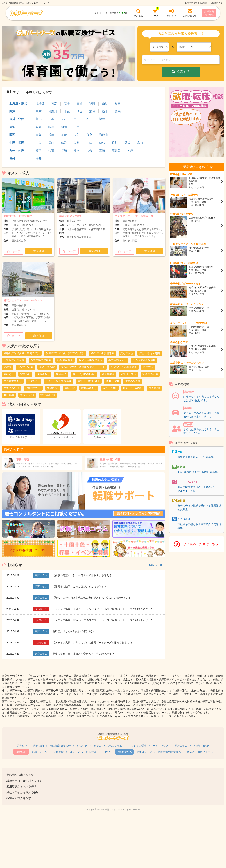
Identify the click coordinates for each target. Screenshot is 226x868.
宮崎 (102, 151)
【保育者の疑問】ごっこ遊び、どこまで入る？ (79, 587)
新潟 (39, 119)
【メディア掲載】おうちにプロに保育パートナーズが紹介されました (92, 643)
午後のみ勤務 (11, 388)
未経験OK (53, 388)
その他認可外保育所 (144, 360)
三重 (77, 127)
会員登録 (209, 13)
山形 (105, 103)
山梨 (51, 119)
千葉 (67, 111)
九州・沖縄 (17, 151)
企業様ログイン (218, 3)
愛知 (39, 127)
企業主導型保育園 (41, 360)
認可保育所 (127, 353)
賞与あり (25, 374)
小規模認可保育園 (14, 360)
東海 (12, 127)
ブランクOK (27, 395)
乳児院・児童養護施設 (124, 367)
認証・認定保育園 (150, 353)
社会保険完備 (150, 374)
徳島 (102, 143)
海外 (12, 159)
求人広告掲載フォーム (200, 752)
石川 (89, 119)
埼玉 (80, 111)
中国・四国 (17, 143)
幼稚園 (8, 367)
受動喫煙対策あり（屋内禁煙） (22, 353)
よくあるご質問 (137, 746)
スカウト (107, 752)
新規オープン (128, 374)
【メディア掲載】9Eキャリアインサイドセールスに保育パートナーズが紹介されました (103, 609)
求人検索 (91, 752)
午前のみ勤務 (133, 381)
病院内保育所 (65, 360)
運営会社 (22, 746)
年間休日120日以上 (89, 381)
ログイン (75, 752)
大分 (89, 151)
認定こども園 (25, 367)
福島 (118, 103)
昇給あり (9, 374)
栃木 (105, 111)
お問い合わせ (202, 746)
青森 (54, 103)
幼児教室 (148, 367)
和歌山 (103, 135)
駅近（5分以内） (133, 388)
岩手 (67, 103)
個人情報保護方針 (60, 746)
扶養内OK (154, 388)
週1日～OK (112, 381)
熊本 (77, 151)
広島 (39, 143)
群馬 (118, 111)
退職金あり (43, 374)
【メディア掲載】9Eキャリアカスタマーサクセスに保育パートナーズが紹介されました (103, 620)
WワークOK (110, 388)
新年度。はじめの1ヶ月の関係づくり (74, 631)
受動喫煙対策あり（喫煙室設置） (65, 353)
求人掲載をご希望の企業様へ (197, 3)
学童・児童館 (47, 367)
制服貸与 (9, 395)
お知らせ (82, 746)
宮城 (80, 103)
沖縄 (130, 151)
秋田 (92, 103)
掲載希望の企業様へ (169, 752)
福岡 (39, 151)
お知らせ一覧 (155, 565)
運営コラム (181, 746)
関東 (12, 111)
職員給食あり (89, 388)
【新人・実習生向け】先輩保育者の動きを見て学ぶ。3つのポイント (92, 598)
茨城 (92, 111)
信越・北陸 (17, 119)
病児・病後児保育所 (91, 360)
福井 (102, 119)
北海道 (40, 103)
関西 (12, 135)
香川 (115, 143)
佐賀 (51, 151)
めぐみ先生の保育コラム (108, 746)
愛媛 (127, 143)
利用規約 (39, 746)
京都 (64, 135)
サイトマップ (160, 746)
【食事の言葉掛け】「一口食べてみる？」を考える (82, 575)
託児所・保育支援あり (58, 381)
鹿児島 (116, 151)
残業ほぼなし (33, 388)
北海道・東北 (18, 103)
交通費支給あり (13, 381)
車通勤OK (34, 381)
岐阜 (51, 127)
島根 (77, 143)
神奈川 (53, 111)
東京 (39, 111)
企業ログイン (144, 752)
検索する (181, 72)
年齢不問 (70, 388)
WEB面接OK (48, 395)
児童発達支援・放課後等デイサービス (83, 367)
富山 (77, 119)
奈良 (89, 135)
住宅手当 (61, 374)
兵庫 (51, 135)
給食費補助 (108, 374)
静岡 (64, 127)
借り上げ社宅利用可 (84, 374)
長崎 (64, 151)
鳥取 (64, 143)
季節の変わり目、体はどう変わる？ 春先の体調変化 (83, 654)
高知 (140, 143)
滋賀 (77, 135)
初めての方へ (40, 752)
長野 (64, 119)
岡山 (51, 143)
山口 (89, 143)
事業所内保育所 (117, 360)
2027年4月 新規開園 (102, 353)
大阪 (39, 135)
